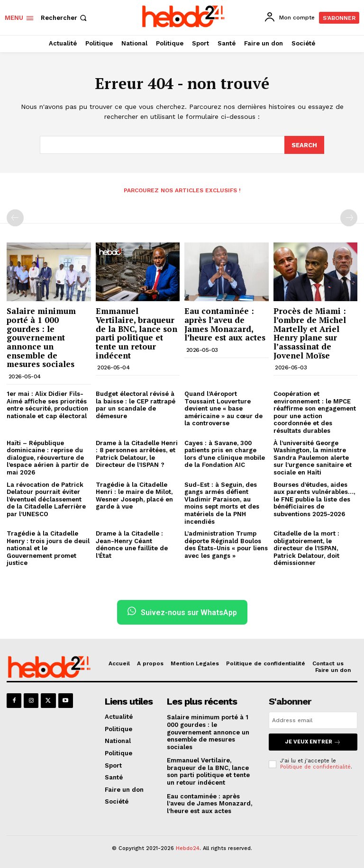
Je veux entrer (313, 741)
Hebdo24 (188, 848)
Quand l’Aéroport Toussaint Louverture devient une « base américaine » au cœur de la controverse (223, 408)
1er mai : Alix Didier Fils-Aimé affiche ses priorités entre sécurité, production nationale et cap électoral (47, 404)
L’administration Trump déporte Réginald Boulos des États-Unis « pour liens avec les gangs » (226, 544)
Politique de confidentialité (315, 766)
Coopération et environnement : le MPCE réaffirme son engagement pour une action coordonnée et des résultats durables (315, 412)
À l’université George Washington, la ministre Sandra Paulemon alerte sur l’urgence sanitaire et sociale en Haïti (313, 457)
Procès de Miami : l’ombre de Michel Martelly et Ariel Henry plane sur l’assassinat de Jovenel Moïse (310, 332)
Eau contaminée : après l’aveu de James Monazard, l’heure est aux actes (225, 324)
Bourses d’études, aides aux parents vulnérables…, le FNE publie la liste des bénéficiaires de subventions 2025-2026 (314, 498)
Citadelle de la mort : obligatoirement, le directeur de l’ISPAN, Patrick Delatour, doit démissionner (306, 548)
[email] (313, 720)
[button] (65, 18)
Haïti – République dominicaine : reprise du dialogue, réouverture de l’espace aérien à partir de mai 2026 (48, 457)
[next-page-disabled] (349, 217)
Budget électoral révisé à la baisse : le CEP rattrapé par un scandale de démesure (136, 404)
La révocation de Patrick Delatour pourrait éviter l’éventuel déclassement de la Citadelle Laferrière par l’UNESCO (46, 498)
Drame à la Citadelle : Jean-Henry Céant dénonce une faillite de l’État (132, 544)
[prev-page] (15, 217)
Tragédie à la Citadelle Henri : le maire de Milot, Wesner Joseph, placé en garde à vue (134, 495)
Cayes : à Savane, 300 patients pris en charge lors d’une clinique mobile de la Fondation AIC (225, 453)
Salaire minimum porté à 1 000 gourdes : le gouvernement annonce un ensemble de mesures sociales (41, 337)
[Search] (304, 144)
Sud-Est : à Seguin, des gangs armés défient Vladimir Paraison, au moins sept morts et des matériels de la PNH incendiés (222, 502)
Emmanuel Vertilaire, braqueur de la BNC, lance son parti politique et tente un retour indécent (136, 332)
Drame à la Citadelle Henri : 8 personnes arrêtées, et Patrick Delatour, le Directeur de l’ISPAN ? (137, 453)
